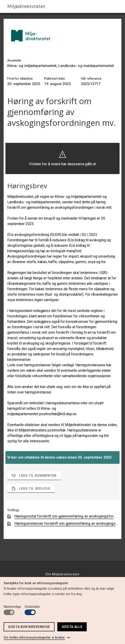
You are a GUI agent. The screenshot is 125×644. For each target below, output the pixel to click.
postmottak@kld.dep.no (58, 414)
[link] (37, 638)
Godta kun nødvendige (29, 627)
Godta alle (72, 627)
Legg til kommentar (34, 476)
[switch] (9, 612)
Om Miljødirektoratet (62, 574)
